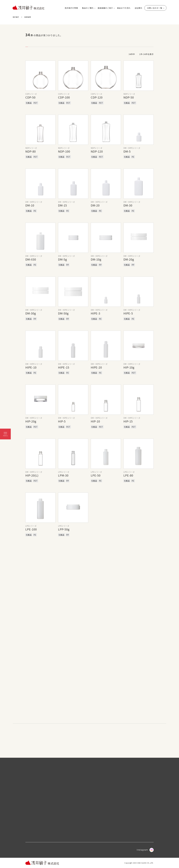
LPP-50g (64, 529)
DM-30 (128, 205)
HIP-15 (128, 421)
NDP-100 (64, 151)
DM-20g (129, 259)
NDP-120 (97, 151)
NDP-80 (31, 151)
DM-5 (127, 151)
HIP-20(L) (32, 475)
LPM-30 (63, 475)
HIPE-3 (96, 313)
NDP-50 (129, 97)
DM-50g (63, 313)
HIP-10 (95, 421)
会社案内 (138, 8)
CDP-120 (97, 97)
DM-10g (96, 259)
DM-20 (95, 205)
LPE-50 (96, 475)
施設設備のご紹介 (105, 8)
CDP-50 (30, 97)
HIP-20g (31, 421)
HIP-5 (62, 421)
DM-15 (63, 205)
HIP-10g (129, 367)
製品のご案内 (88, 8)
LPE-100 (31, 529)
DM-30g (31, 313)
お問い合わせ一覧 (155, 8)
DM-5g (63, 259)
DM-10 (30, 205)
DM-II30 (31, 259)
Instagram (145, 850)
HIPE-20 (96, 367)
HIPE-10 (31, 367)
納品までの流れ (124, 8)
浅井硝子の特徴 (71, 8)
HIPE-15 (64, 367)
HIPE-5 (128, 313)
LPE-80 (128, 475)
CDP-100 (64, 97)
